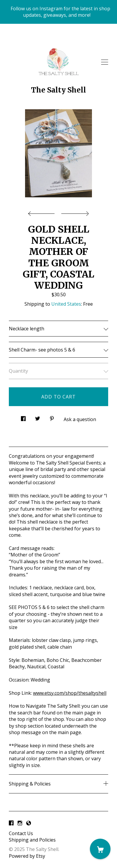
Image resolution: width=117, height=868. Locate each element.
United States (66, 304)
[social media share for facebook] (23, 417)
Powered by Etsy (27, 856)
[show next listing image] (74, 212)
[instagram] (20, 823)
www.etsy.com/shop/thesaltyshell (70, 693)
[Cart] (100, 849)
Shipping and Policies (32, 840)
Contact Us (21, 833)
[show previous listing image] (43, 212)
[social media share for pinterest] (52, 417)
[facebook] (11, 823)
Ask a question (80, 419)
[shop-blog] (29, 823)
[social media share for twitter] (38, 417)
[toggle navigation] (105, 62)
